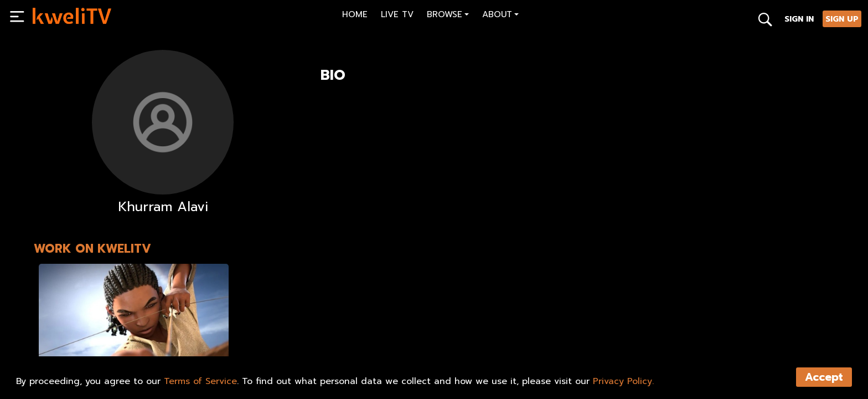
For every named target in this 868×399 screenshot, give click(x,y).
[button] (448, 16)
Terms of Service (200, 381)
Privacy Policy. (623, 381)
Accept (824, 377)
